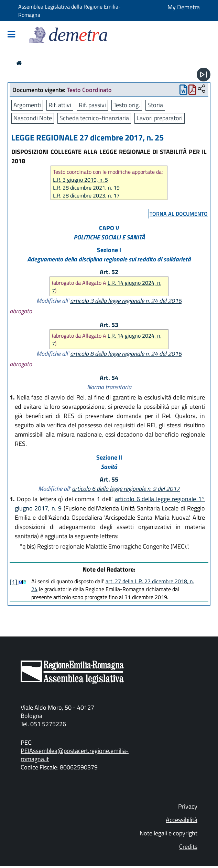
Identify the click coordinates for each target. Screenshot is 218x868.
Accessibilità (182, 820)
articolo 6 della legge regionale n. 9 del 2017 (126, 489)
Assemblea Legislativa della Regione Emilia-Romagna (69, 11)
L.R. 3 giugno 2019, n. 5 (80, 180)
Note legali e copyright (168, 833)
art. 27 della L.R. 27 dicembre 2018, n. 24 (113, 585)
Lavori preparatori (160, 118)
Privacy (188, 806)
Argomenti (27, 105)
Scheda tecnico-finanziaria (94, 118)
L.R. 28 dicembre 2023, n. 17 (86, 196)
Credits (188, 847)
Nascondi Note (33, 118)
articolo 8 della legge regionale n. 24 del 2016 (126, 354)
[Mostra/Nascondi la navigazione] (11, 35)
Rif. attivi (60, 105)
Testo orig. (127, 105)
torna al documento (179, 214)
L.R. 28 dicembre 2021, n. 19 (86, 188)
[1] (14, 582)
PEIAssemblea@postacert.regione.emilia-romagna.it (75, 755)
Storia (155, 105)
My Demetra (184, 7)
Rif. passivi (92, 105)
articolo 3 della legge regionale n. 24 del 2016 (126, 301)
